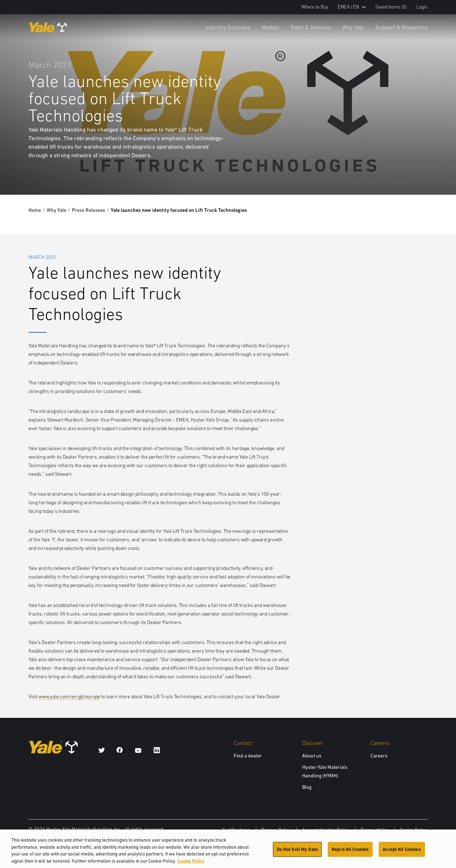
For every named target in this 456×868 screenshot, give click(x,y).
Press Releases (89, 210)
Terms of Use (375, 830)
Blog (307, 787)
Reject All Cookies (350, 852)
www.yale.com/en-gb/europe (69, 696)
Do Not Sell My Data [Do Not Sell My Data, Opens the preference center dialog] (297, 852)
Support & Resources (401, 27)
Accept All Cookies (402, 852)
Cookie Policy (414, 830)
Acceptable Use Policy (326, 830)
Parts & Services (311, 27)
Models (271, 27)
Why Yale (353, 27)
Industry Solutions (228, 27)
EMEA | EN (352, 7)
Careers (379, 756)
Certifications (236, 830)
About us (312, 756)
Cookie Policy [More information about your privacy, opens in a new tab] (191, 864)
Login (422, 7)
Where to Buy (315, 7)
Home (35, 210)
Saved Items (391, 7)
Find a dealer (248, 756)
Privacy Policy (276, 830)
